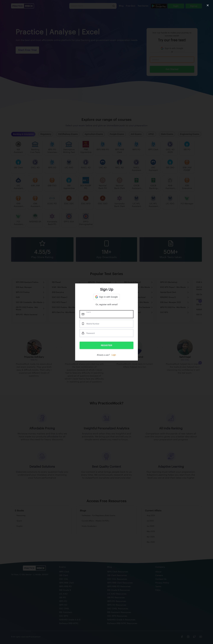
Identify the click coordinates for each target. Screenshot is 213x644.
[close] (208, 5)
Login (114, 355)
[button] (106, 297)
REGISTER (107, 345)
